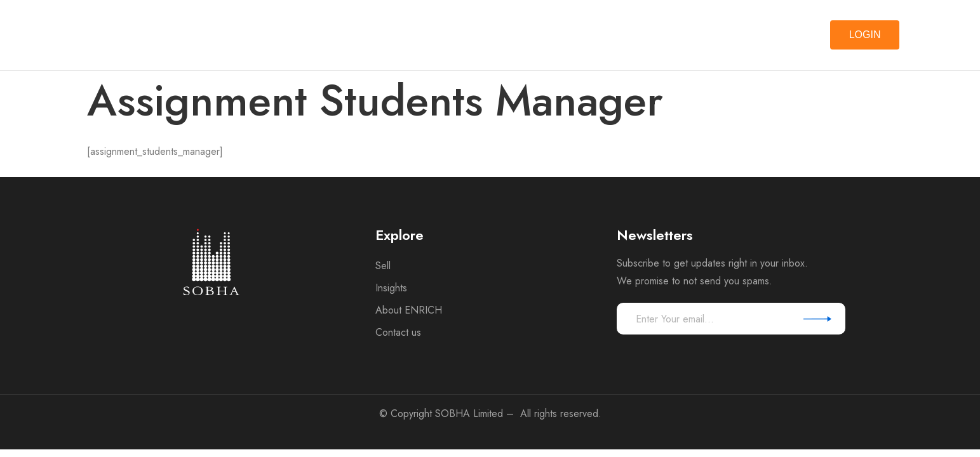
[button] (865, 35)
